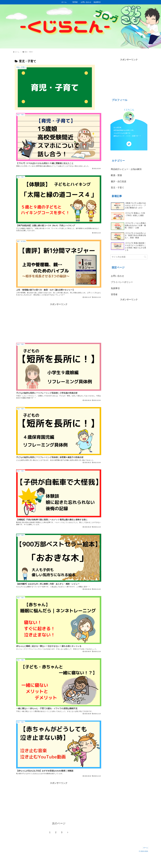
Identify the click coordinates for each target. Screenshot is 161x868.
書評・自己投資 (119, 181)
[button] (145, 257)
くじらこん (129, 110)
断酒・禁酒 (116, 175)
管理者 (114, 294)
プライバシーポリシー (122, 282)
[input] (129, 257)
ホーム (145, 861)
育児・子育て (117, 188)
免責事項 (115, 288)
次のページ (59, 837)
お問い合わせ (117, 276)
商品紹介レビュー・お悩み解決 (126, 169)
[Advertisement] (59, 324)
